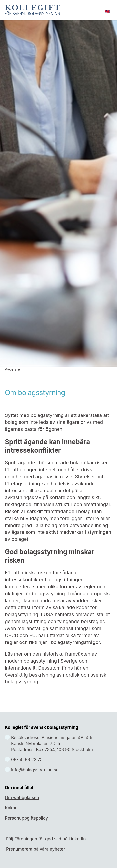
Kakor (11, 808)
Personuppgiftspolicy (26, 818)
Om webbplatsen (22, 798)
